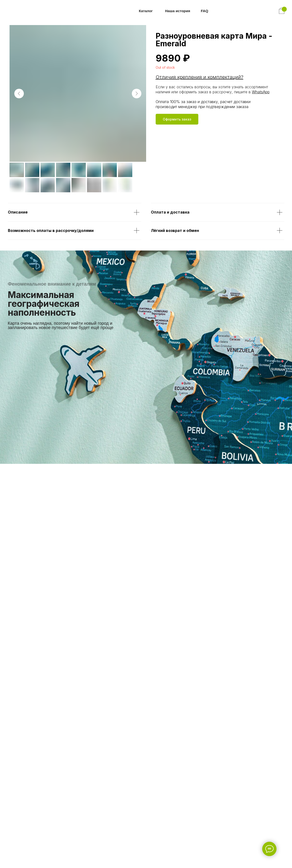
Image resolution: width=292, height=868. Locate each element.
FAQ (205, 11)
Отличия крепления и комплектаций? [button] (200, 77)
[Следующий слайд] (137, 94)
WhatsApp (261, 92)
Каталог (146, 11)
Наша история (178, 11)
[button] (177, 119)
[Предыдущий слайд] (19, 94)
